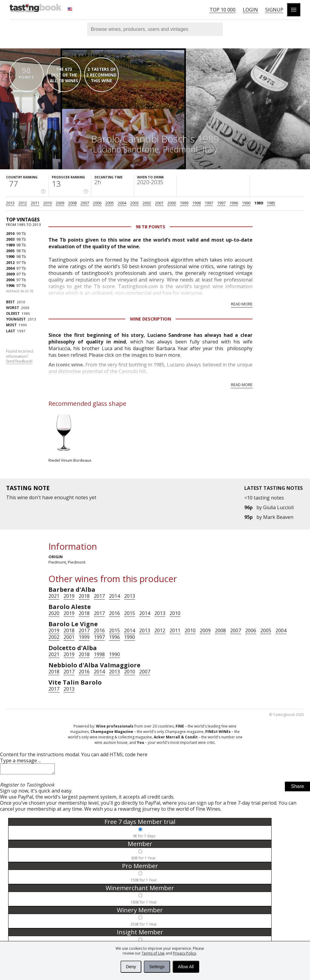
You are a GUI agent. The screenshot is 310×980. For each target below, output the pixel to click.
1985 (271, 203)
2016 (114, 613)
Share (297, 788)
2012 (23, 203)
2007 (85, 203)
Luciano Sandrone (126, 149)
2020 (54, 613)
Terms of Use (153, 953)
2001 (159, 203)
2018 (84, 596)
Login (250, 10)
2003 (134, 203)
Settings (157, 967)
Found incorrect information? (20, 357)
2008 (72, 203)
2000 (172, 203)
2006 (97, 203)
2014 (114, 596)
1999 (184, 203)
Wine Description (150, 319)
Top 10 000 (223, 10)
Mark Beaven (278, 517)
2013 (10, 203)
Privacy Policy (185, 953)
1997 (209, 203)
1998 (196, 203)
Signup (274, 10)
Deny (131, 967)
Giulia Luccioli (278, 507)
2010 (48, 203)
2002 (147, 203)
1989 (259, 203)
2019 (69, 596)
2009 (60, 203)
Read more (242, 304)
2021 (54, 596)
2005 (110, 203)
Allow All (186, 967)
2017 (99, 596)
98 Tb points (150, 227)
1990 (246, 203)
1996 (234, 203)
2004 (122, 203)
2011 (35, 203)
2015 (130, 613)
